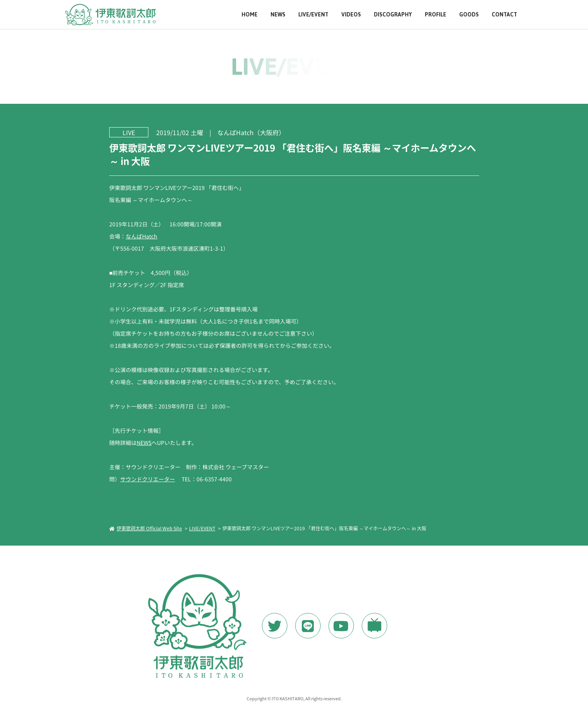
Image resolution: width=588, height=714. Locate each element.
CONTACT (504, 15)
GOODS (469, 15)
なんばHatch (141, 236)
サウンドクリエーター (147, 479)
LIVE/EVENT (313, 15)
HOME (250, 15)
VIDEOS (351, 15)
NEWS (278, 15)
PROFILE (436, 15)
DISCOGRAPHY (393, 15)
